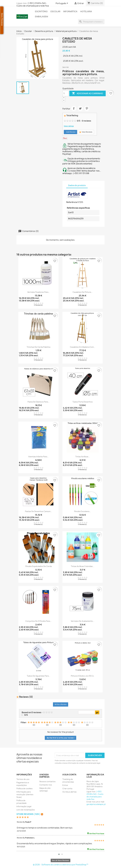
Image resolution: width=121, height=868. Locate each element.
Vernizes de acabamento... (83, 621)
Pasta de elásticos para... (39, 402)
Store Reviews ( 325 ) (28, 814)
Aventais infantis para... (38, 457)
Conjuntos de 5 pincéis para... (38, 621)
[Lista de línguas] (62, 3)
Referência (72, 202)
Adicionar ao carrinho (87, 93)
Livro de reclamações (26, 810)
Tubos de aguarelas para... (38, 676)
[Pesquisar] (91, 22)
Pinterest (87, 108)
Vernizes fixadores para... (39, 292)
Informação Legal (24, 806)
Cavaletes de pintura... (83, 292)
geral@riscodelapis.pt (96, 804)
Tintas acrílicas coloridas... (83, 566)
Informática (70, 11)
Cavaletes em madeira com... (83, 347)
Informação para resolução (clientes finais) (25, 794)
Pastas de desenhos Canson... (39, 511)
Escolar (55, 11)
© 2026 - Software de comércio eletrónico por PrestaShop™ (61, 865)
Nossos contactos (47, 781)
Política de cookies (25, 788)
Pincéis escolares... (83, 511)
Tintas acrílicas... (83, 457)
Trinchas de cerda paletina (38, 347)
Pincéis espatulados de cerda (39, 566)
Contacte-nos (46, 785)
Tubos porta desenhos (83, 402)
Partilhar (74, 108)
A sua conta (69, 775)
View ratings (69, 126)
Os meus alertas (69, 792)
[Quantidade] (65, 93)
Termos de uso (23, 779)
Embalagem (41, 17)
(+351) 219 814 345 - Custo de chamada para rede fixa (33, 4)
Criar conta (67, 788)
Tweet (80, 108)
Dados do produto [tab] (77, 185)
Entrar (65, 785)
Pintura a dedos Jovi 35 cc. (83, 676)
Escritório (41, 11)
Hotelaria (86, 11)
